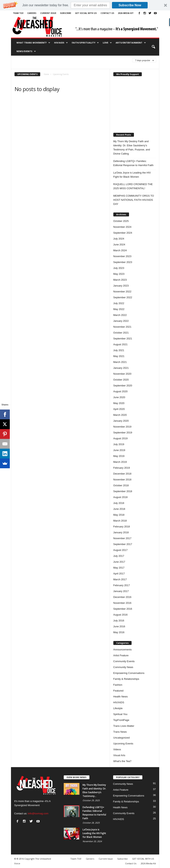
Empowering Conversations (129, 673)
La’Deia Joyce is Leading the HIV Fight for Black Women (132, 175)
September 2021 (123, 339)
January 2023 (121, 286)
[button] (85, 5)
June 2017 (119, 562)
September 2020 (123, 386)
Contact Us (107, 13)
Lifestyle (118, 708)
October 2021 (121, 333)
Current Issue (48, 13)
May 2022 (119, 309)
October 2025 (121, 221)
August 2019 (120, 438)
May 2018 (119, 515)
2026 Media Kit (126, 13)
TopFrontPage (121, 720)
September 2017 (123, 544)
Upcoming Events (123, 744)
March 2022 (120, 315)
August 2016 (120, 615)
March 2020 (120, 415)
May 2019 (119, 456)
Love (107, 43)
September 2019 (123, 433)
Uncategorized (122, 738)
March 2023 (120, 280)
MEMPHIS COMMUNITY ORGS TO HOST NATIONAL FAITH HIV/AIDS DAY (134, 200)
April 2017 (119, 574)
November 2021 (122, 327)
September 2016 (123, 609)
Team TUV (18, 13)
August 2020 (120, 391)
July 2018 (119, 503)
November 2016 (122, 603)
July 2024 (119, 239)
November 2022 (122, 292)
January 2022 (121, 321)
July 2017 (119, 556)
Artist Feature (121, 655)
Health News (121, 697)
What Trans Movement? (33, 43)
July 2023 (119, 268)
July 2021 (119, 350)
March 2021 (120, 362)
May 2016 (119, 632)
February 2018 (122, 527)
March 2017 (120, 579)
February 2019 (122, 468)
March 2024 (120, 250)
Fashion (118, 685)
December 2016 (122, 597)
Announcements (123, 650)
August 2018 (120, 497)
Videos (117, 749)
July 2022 (119, 303)
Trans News (120, 732)
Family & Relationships (126, 679)
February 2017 (122, 585)
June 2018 (119, 509)
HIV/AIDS (61, 43)
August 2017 (120, 550)
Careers (32, 13)
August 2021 (120, 344)
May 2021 (119, 356)
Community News (123, 667)
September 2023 (123, 262)
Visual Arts (119, 755)
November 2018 (122, 480)
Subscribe (66, 13)
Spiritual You (120, 714)
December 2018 (122, 474)
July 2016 (119, 621)
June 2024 (119, 245)
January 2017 (121, 591)
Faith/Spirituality (85, 43)
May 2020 (119, 403)
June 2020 (119, 397)
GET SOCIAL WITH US (86, 13)
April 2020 (119, 409)
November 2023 (122, 256)
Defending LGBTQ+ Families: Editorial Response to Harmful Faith (133, 163)
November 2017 (122, 538)
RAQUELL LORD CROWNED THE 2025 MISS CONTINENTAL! (133, 186)
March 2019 (120, 462)
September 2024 (123, 233)
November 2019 (122, 427)
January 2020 (121, 421)
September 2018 (123, 491)
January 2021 (121, 368)
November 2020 (122, 374)
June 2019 (119, 450)
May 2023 (119, 274)
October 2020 (121, 380)
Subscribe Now (130, 5)
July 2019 (119, 444)
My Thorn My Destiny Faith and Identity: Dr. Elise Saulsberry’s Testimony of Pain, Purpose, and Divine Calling (132, 147)
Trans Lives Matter (124, 726)
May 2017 (119, 568)
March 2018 (120, 521)
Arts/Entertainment (131, 43)
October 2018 (121, 485)
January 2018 (121, 532)
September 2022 (123, 297)
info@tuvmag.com (38, 813)
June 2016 (119, 626)
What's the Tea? (122, 761)
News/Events (26, 51)
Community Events (124, 661)
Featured (118, 691)
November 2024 (122, 227)
